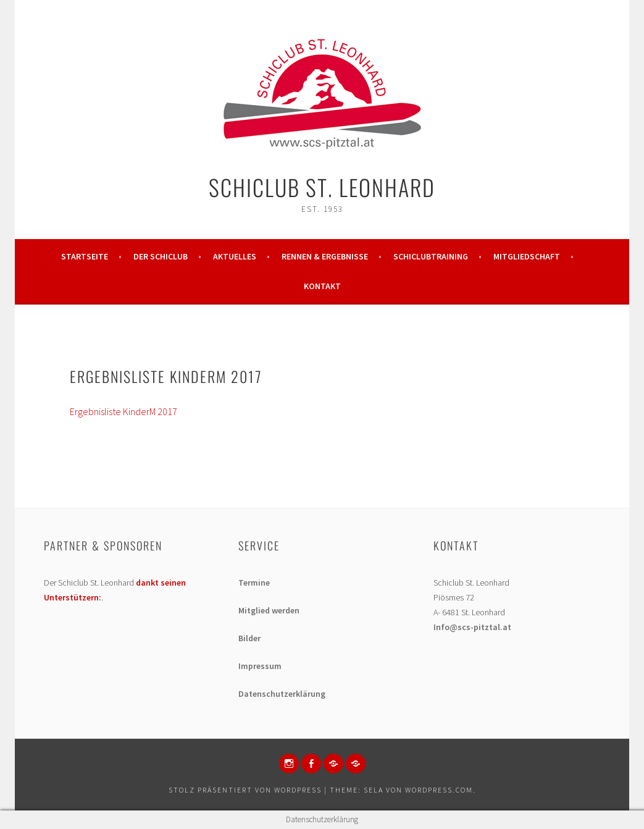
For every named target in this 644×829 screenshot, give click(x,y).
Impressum (260, 666)
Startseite (85, 256)
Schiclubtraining (431, 256)
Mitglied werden (269, 610)
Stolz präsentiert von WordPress (245, 790)
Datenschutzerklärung (282, 694)
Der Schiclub (161, 256)
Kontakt (322, 286)
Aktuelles (235, 256)
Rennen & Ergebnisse (325, 256)
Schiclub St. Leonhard (322, 187)
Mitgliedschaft (527, 256)
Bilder (249, 638)
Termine (254, 583)
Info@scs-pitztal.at (472, 627)
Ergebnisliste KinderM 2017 (123, 411)
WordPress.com (439, 790)
